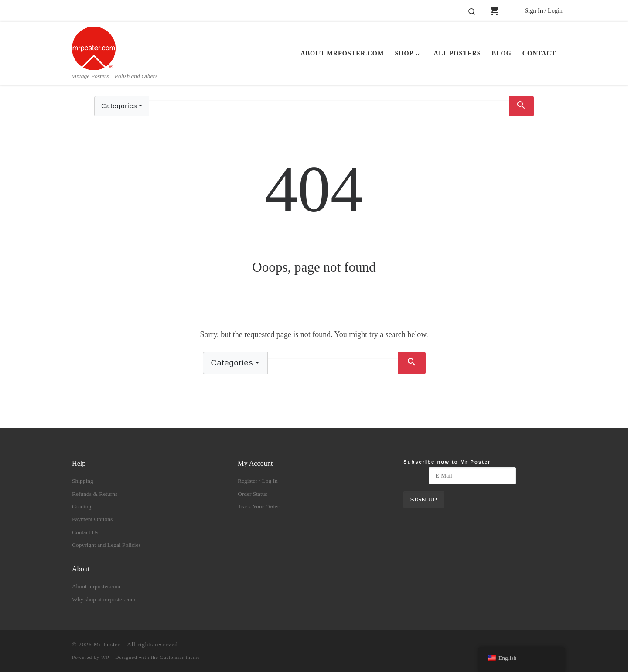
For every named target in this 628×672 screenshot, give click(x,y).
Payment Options (92, 519)
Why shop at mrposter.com (104, 599)
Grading (82, 507)
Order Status (253, 494)
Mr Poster (107, 644)
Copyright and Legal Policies (106, 545)
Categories (119, 106)
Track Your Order (258, 507)
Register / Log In (258, 481)
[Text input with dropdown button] (329, 108)
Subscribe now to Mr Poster (447, 462)
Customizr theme (180, 657)
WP (105, 657)
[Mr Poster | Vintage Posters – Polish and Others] (94, 47)
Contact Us (85, 532)
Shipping (83, 481)
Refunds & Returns (95, 494)
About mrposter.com (96, 586)
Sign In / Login (544, 10)
